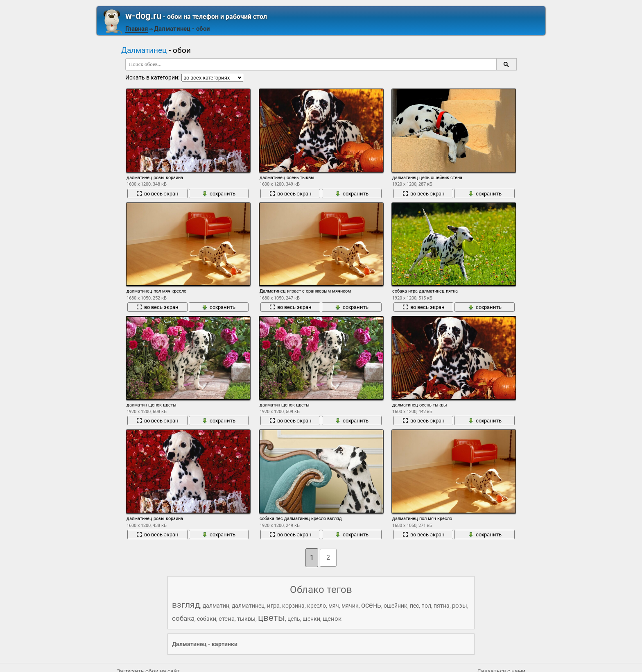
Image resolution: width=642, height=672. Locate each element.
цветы (271, 618)
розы (460, 606)
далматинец (248, 606)
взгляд (186, 605)
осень (371, 605)
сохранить (219, 194)
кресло (316, 606)
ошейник (396, 606)
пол (426, 606)
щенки (311, 619)
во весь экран (157, 194)
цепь (294, 619)
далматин (216, 606)
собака (183, 618)
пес (414, 606)
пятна (442, 606)
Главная (137, 29)
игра (273, 606)
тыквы (246, 619)
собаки (207, 619)
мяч (334, 606)
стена (227, 619)
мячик (350, 606)
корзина (293, 606)
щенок (332, 619)
